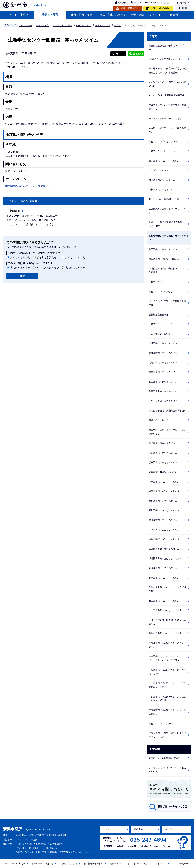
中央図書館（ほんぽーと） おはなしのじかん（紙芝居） (167, 699)
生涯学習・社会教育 (62, 25)
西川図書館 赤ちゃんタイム (163, 501)
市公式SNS (170, 829)
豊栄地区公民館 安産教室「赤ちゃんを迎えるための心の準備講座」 (167, 70)
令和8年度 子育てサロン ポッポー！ (166, 59)
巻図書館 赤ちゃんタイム (162, 443)
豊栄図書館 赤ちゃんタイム (163, 353)
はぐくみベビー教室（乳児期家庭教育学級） (167, 303)
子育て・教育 (50, 15)
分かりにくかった (75, 257)
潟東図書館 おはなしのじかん (164, 482)
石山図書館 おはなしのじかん (164, 601)
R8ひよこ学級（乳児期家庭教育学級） (168, 95)
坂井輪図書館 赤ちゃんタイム (164, 549)
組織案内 (122, 3)
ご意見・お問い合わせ (136, 863)
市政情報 (175, 15)
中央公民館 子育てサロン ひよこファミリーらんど (167, 735)
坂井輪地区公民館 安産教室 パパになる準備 (167, 270)
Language (182, 3)
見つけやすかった (20, 268)
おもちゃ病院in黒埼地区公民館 (164, 199)
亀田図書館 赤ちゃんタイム (163, 249)
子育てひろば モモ (159, 282)
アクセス (137, 3)
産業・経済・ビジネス (144, 15)
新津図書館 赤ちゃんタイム (163, 568)
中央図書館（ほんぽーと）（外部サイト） (29, 186)
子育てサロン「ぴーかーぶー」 (164, 151)
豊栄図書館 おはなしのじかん (164, 161)
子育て (117, 25)
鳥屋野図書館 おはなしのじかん (165, 633)
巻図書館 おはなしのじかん (163, 472)
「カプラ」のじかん (159, 170)
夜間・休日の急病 (160, 8)
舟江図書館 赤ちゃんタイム (163, 372)
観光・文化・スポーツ (113, 15)
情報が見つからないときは (172, 806)
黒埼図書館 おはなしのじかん (164, 530)
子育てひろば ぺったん (161, 324)
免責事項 (114, 863)
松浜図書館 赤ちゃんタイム (163, 343)
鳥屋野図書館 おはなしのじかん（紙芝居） (167, 589)
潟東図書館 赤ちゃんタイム (163, 453)
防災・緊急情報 (129, 8)
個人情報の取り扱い (94, 863)
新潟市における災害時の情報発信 (165, 758)
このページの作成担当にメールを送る (32, 224)
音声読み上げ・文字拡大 (160, 3)
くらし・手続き (19, 15)
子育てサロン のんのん (161, 723)
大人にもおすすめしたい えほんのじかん (167, 130)
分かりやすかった (20, 257)
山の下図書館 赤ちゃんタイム (164, 401)
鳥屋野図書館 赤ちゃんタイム (164, 391)
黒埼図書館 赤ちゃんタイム (163, 520)
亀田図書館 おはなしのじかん (164, 259)
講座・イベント (103, 25)
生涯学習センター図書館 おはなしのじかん (167, 622)
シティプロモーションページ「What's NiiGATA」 (167, 770)
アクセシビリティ (69, 863)
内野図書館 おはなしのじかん (164, 539)
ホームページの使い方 (42, 863)
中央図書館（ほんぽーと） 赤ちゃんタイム (167, 645)
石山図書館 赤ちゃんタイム (163, 382)
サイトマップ (160, 863)
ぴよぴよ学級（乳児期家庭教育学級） (167, 411)
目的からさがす (84, 25)
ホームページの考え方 (14, 863)
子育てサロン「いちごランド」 (164, 141)
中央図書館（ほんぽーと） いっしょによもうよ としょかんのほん (167, 658)
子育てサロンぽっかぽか (161, 291)
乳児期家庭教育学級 (159, 315)
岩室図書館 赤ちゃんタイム (163, 462)
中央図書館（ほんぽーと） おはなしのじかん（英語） (167, 685)
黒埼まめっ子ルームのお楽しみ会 (165, 118)
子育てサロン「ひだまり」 (162, 334)
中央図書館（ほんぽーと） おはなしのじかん (167, 712)
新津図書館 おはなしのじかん (164, 578)
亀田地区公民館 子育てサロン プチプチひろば (167, 432)
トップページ (25, 25)
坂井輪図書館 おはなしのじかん (165, 558)
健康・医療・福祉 (81, 15)
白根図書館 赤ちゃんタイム (163, 190)
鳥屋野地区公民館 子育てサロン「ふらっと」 (167, 48)
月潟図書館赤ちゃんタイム (162, 180)
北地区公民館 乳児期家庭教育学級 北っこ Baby (167, 224)
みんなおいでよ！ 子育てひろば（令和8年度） (168, 84)
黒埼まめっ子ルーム (159, 420)
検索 (184, 8)
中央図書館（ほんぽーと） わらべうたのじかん (167, 672)
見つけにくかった (75, 268)
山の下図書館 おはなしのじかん (165, 610)
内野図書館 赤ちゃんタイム (163, 362)
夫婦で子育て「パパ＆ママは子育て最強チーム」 (167, 107)
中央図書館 (13, 211)
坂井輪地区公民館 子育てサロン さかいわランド (167, 211)
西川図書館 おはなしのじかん (164, 510)
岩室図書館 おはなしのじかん (164, 491)
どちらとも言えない (48, 257)
